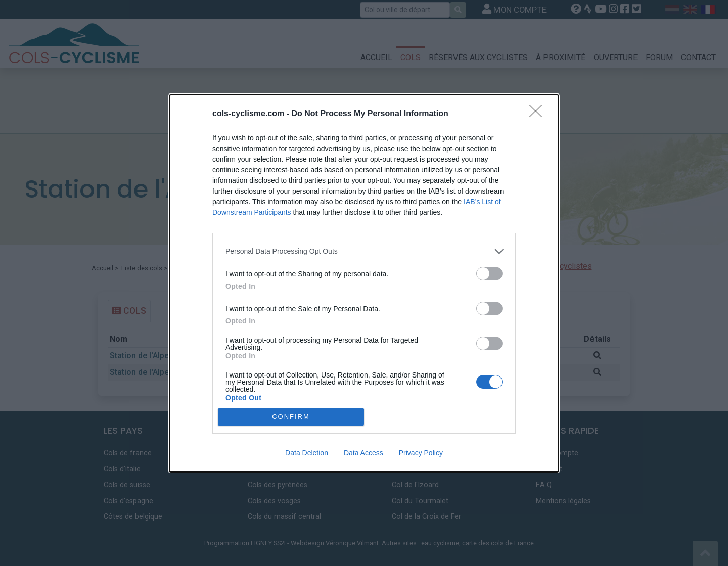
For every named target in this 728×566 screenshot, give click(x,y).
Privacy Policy (421, 453)
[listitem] (364, 251)
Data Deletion (307, 453)
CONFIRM (291, 417)
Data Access (363, 453)
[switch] (489, 274)
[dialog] (364, 283)
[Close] (539, 114)
